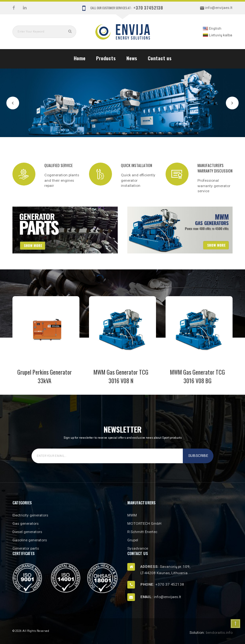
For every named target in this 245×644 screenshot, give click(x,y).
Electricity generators (30, 515)
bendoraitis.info (219, 633)
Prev (13, 103)
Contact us (160, 58)
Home (80, 58)
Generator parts (26, 548)
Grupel (133, 540)
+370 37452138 (148, 8)
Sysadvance (138, 548)
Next (232, 103)
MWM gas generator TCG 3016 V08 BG (197, 376)
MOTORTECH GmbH (144, 523)
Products (106, 58)
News (132, 58)
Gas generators (26, 523)
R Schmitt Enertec (142, 532)
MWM (132, 515)
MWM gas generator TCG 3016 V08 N (121, 376)
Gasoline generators (30, 540)
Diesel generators (27, 532)
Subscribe (198, 456)
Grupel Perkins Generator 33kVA (45, 376)
